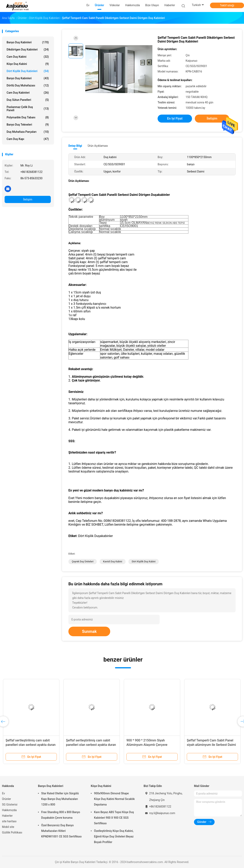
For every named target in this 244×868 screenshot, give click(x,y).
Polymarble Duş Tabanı (28, 117)
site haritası (9, 821)
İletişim (28, 199)
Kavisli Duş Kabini (113, 562)
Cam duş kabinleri (28, 93)
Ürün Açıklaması (98, 146)
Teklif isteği (227, 5)
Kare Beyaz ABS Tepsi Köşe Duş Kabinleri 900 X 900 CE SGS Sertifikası (114, 818)
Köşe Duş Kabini (28, 64)
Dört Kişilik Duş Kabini (144, 562)
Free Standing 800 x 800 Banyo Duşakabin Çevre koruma (61, 815)
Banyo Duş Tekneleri (28, 125)
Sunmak (89, 631)
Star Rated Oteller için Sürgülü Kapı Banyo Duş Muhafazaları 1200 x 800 (60, 799)
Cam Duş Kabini (28, 57)
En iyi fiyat (175, 118)
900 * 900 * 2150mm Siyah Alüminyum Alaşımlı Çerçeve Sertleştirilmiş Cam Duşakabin (148, 745)
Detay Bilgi (75, 146)
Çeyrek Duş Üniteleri (83, 562)
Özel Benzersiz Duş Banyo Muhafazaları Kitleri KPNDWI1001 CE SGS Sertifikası (61, 831)
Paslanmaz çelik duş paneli (28, 109)
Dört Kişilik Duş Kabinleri (28, 71)
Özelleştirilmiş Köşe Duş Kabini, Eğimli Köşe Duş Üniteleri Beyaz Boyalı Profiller (114, 836)
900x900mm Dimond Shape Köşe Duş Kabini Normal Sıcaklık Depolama (114, 799)
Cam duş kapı (28, 139)
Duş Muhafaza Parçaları (28, 132)
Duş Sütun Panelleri (28, 100)
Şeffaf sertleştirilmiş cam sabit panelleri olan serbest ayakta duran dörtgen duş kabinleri (31, 745)
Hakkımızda (9, 810)
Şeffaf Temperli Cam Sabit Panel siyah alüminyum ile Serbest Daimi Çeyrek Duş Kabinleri (211, 745)
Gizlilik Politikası (12, 832)
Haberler (7, 816)
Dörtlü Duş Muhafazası (28, 85)
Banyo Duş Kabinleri (28, 42)
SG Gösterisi (10, 805)
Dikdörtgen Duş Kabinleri (28, 50)
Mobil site (8, 827)
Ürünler (6, 799)
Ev (3, 793)
